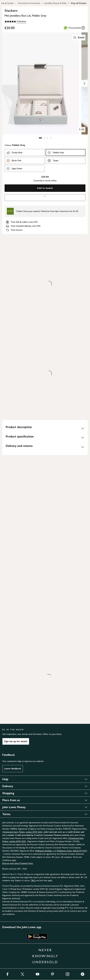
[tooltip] (83, 28)
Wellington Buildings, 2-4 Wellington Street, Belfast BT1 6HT (61, 851)
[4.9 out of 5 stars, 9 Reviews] (15, 22)
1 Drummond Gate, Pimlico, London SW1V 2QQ (23, 832)
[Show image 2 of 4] (84, 83)
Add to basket (45, 188)
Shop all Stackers (79, 3)
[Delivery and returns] (45, 447)
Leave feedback (13, 769)
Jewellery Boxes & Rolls (56, 3)
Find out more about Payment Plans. (18, 863)
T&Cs (33, 881)
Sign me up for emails (16, 741)
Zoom (79, 38)
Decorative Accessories (29, 3)
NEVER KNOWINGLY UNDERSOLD (45, 956)
